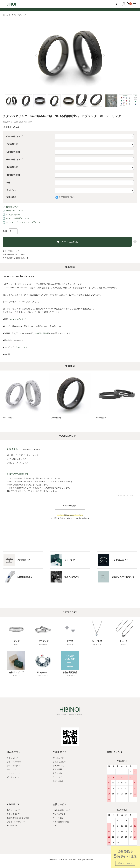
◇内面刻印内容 (13, 152)
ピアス (70, 641)
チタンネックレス (14, 766)
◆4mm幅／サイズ (14, 160)
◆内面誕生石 (12, 167)
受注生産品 (11, 197)
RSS (9, 826)
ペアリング (43, 641)
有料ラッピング (16, 672)
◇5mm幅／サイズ (14, 136)
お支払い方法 (58, 766)
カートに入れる (67, 242)
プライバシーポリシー (16, 822)
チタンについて (13, 814)
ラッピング (11, 190)
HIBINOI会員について (62, 810)
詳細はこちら (22, 347)
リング (16, 641)
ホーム (6, 15)
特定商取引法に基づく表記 (14, 255)
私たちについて (13, 810)
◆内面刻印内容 (13, 175)
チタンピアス (12, 769)
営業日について (11, 207)
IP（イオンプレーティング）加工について (23, 222)
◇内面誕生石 (12, 144)
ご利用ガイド (58, 758)
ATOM (14, 826)
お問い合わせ (58, 781)
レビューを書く (70, 506)
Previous (37, 56)
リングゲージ (43, 672)
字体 (8, 183)
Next (103, 56)
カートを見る (58, 818)
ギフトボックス (13, 777)
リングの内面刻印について (16, 218)
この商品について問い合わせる (16, 258)
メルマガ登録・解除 (61, 822)
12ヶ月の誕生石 (11, 214)
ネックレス (97, 641)
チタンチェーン (13, 773)
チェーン (124, 641)
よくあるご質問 (59, 762)
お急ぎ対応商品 (70, 672)
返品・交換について (11, 251)
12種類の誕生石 (42, 333)
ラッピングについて (13, 210)
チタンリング (12, 758)
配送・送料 (57, 769)
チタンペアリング (19, 15)
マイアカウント (59, 814)
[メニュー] (135, 4)
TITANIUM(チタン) (18, 319)
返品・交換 (57, 773)
